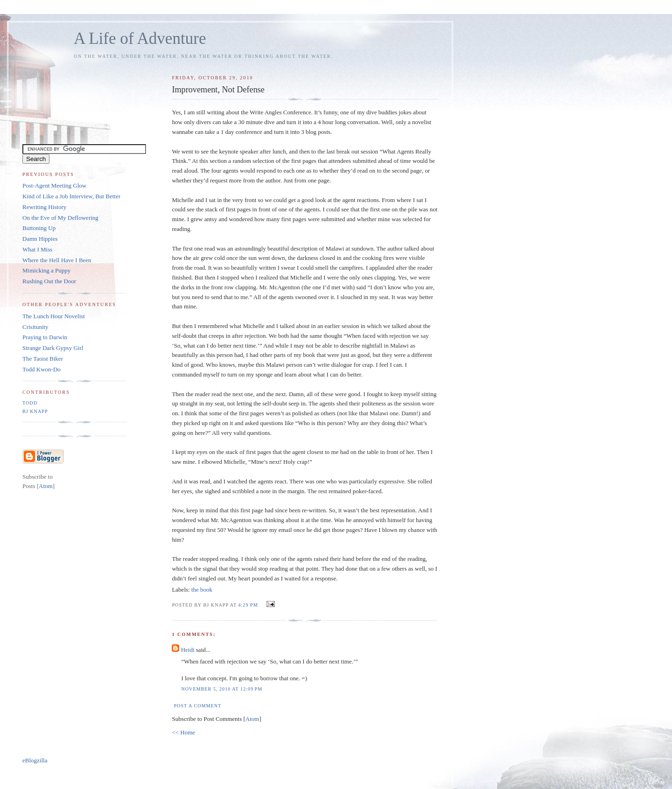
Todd (30, 403)
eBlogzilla (35, 760)
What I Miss (37, 249)
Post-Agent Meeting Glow (54, 185)
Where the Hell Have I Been (57, 260)
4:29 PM (249, 605)
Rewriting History (44, 207)
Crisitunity (35, 327)
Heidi (188, 650)
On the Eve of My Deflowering (60, 218)
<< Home (183, 732)
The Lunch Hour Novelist (54, 316)
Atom (252, 719)
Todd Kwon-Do (42, 369)
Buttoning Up (39, 228)
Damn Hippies (40, 239)
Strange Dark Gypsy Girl (53, 348)
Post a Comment (197, 706)
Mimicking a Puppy (46, 270)
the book (202, 590)
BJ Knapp (35, 411)
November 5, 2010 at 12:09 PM (222, 689)
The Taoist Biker (43, 359)
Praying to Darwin (45, 337)
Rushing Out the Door (49, 281)
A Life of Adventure (140, 38)
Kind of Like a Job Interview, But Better (71, 196)
